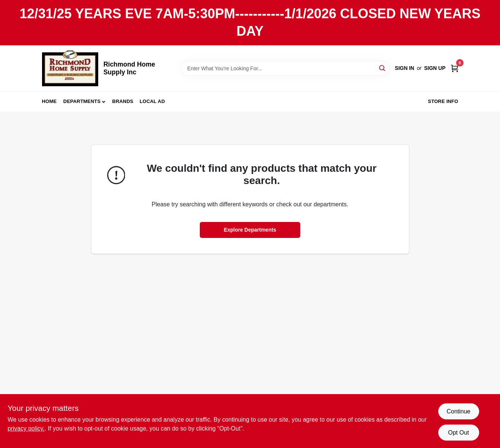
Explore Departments (250, 230)
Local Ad (152, 101)
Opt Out (458, 433)
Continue (458, 411)
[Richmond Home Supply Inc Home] (70, 69)
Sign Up (435, 68)
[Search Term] (285, 68)
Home (49, 101)
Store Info (443, 101)
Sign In (404, 68)
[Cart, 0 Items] (455, 68)
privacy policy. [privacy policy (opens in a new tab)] (26, 428)
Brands (123, 101)
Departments (82, 101)
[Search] (383, 68)
